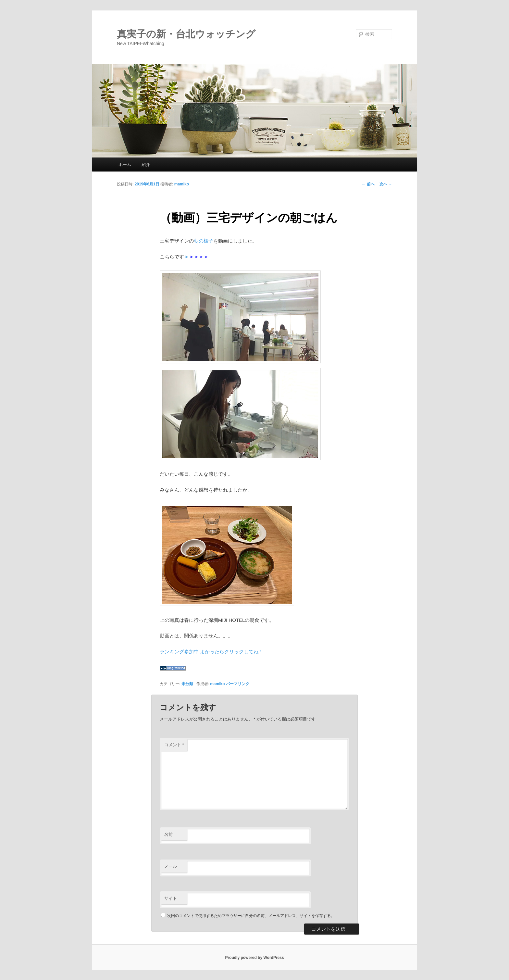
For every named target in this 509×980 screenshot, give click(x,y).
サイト (171, 898)
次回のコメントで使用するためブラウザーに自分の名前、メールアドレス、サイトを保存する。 (251, 916)
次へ (386, 184)
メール (171, 866)
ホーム (125, 164)
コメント (174, 745)
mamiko (182, 184)
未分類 (187, 684)
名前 (168, 834)
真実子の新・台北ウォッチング (186, 34)
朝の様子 (204, 241)
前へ (368, 184)
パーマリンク (238, 684)
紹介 (146, 164)
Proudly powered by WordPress (254, 958)
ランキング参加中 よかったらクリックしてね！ (211, 652)
